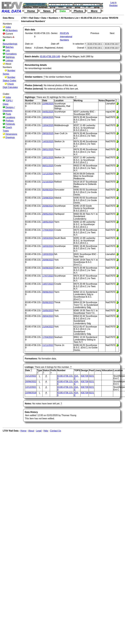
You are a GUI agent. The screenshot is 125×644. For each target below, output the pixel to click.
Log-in (113, 3)
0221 (92, 376)
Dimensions (11, 134)
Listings (9, 61)
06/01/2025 (48, 166)
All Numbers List (70, 18)
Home (31, 11)
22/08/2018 (31, 393)
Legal (39, 431)
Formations (11, 54)
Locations (10, 117)
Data (63, 11)
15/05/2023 (48, 311)
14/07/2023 (48, 284)
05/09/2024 (48, 190)
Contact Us (55, 431)
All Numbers (11, 30)
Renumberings (10, 44)
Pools (8, 114)
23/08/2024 (48, 198)
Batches (9, 47)
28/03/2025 (48, 133)
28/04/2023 (48, 316)
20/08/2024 (48, 206)
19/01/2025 (48, 158)
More (94, 11)
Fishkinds (10, 124)
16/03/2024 (48, 246)
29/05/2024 (48, 214)
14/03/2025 (48, 141)
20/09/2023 (48, 260)
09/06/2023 (48, 292)
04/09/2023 (48, 268)
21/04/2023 (48, 327)
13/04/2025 (48, 125)
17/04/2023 (48, 337)
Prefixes (9, 121)
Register (113, 6)
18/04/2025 (48, 117)
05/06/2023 (48, 302)
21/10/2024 (48, 182)
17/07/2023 (48, 276)
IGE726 (84, 376)
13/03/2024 (48, 254)
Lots (8, 51)
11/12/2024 (48, 174)
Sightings (10, 57)
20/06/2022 (31, 382)
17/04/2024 (48, 230)
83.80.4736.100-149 (50, 56)
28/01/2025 (48, 149)
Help (46, 431)
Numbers (54, 18)
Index (8, 27)
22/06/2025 (48, 104)
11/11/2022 (48, 345)
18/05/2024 (48, 222)
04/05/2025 (48, 112)
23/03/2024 (48, 238)
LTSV (24, 18)
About (31, 431)
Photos (78, 11)
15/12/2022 (31, 376)
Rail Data (34, 18)
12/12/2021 (31, 387)
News (47, 11)
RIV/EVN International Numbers (66, 37)
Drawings (10, 137)
